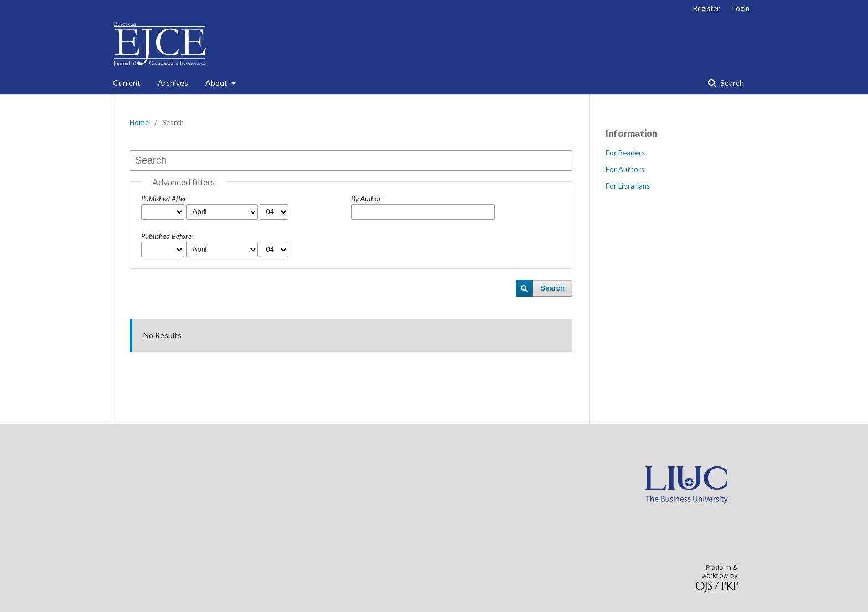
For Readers (625, 153)
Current (127, 83)
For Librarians (628, 186)
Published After (164, 199)
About (217, 83)
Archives (173, 83)
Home (139, 122)
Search (731, 83)
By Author (366, 199)
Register (706, 8)
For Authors (625, 169)
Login (741, 8)
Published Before (166, 236)
